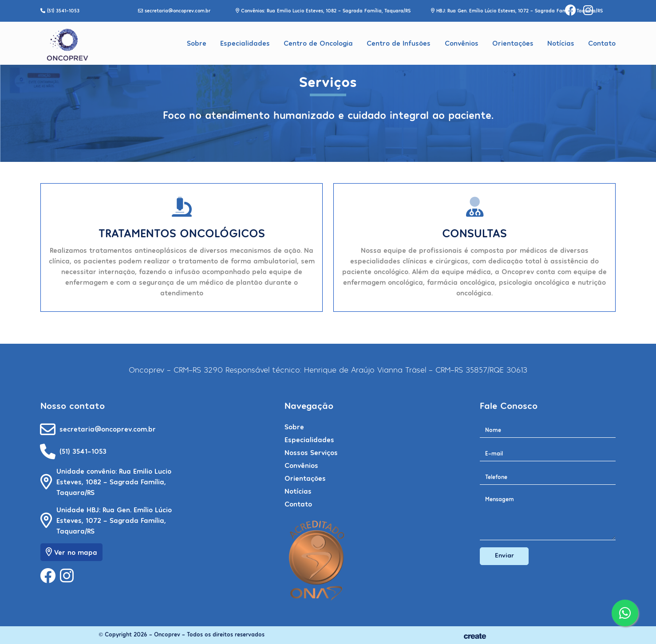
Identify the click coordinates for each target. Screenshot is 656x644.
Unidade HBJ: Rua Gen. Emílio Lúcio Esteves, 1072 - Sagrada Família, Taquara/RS (114, 520)
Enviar (504, 555)
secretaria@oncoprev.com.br (108, 429)
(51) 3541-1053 (83, 451)
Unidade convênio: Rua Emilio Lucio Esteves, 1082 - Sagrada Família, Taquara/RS (114, 481)
